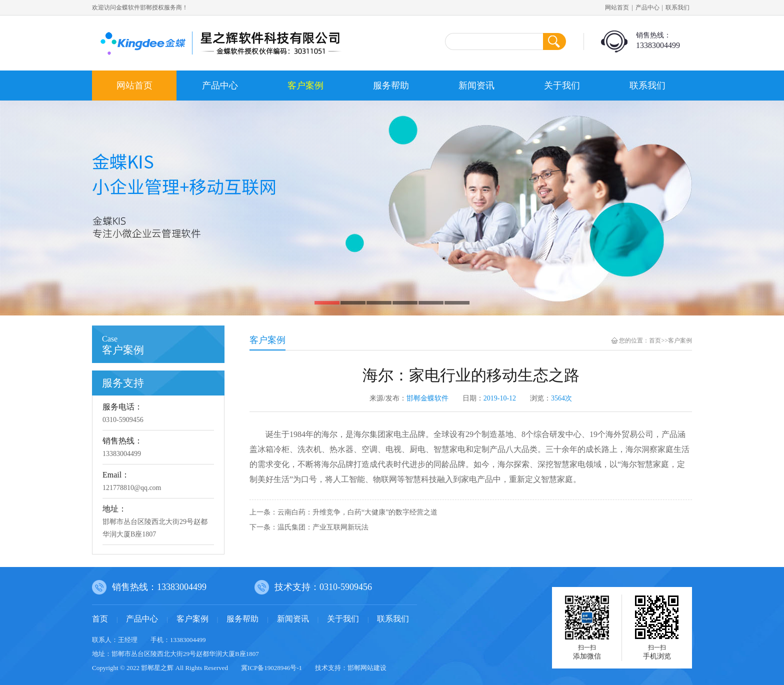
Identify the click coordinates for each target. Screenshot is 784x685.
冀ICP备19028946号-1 (271, 668)
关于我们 (562, 85)
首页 (655, 340)
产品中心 (647, 7)
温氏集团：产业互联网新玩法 (323, 527)
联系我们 (677, 7)
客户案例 (305, 85)
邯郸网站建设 (367, 668)
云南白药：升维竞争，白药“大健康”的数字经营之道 (357, 512)
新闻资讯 (476, 85)
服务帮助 (391, 85)
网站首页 (617, 7)
